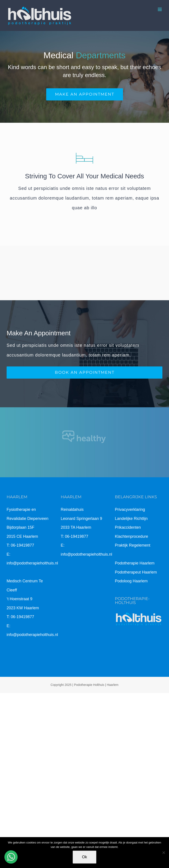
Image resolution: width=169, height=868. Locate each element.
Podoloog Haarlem (131, 581)
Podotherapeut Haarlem (136, 572)
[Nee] (163, 853)
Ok (84, 857)
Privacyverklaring (130, 509)
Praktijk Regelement (133, 545)
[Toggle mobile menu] (160, 9)
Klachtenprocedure (131, 536)
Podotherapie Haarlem (135, 563)
